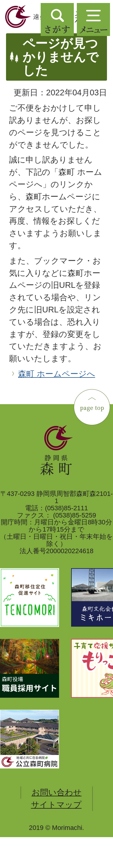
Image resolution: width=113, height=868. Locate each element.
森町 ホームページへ (57, 374)
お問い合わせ (57, 792)
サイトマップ (56, 805)
